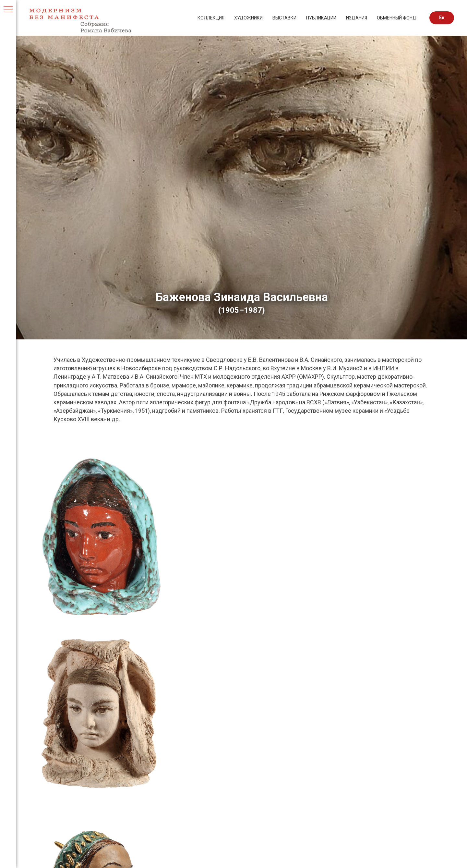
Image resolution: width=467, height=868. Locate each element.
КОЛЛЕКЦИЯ (211, 18)
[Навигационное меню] (8, 10)
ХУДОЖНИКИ (248, 18)
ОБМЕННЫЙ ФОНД (397, 18)
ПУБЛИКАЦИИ (321, 18)
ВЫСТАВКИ (284, 18)
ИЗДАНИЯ (357, 18)
